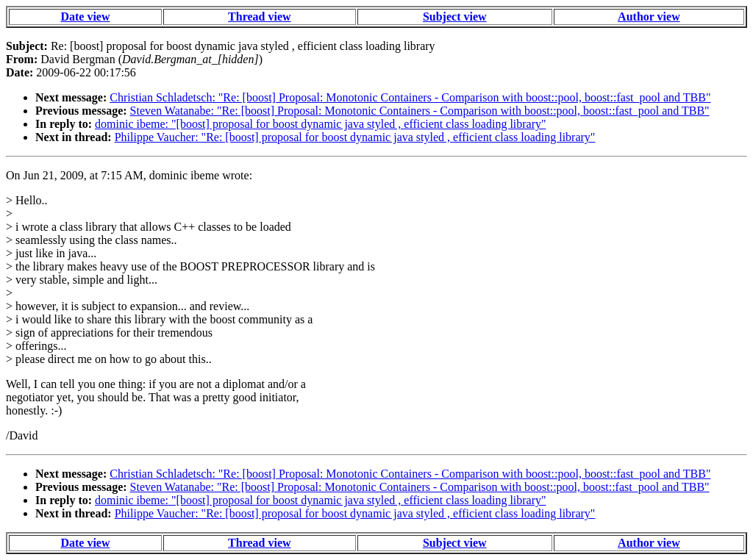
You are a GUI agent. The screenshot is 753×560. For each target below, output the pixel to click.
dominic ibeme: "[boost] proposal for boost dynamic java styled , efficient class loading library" (321, 124)
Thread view (259, 17)
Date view (85, 17)
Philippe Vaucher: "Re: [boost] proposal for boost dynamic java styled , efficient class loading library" (355, 137)
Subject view (455, 17)
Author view (649, 17)
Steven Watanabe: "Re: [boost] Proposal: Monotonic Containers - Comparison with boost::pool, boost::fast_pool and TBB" (420, 111)
